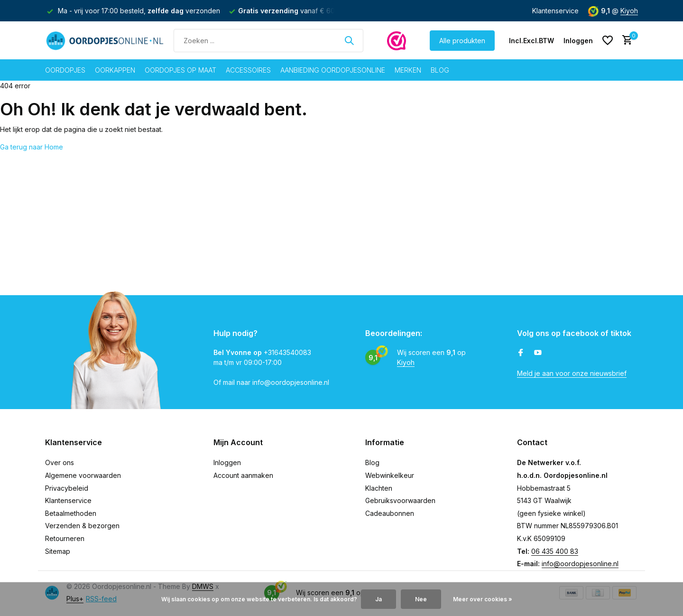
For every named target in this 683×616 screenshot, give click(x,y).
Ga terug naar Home (32, 147)
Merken (408, 70)
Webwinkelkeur (390, 475)
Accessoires (248, 70)
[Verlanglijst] (608, 40)
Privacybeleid (67, 488)
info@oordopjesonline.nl (580, 564)
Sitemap (58, 551)
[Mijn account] (578, 41)
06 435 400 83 (555, 551)
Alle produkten (462, 41)
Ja (378, 599)
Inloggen (227, 462)
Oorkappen (115, 70)
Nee (421, 599)
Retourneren (65, 538)
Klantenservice (555, 11)
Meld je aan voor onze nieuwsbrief (572, 373)
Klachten (379, 488)
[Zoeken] (268, 41)
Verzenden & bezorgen (82, 526)
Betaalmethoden (71, 513)
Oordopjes (65, 70)
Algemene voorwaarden (83, 475)
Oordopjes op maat (180, 70)
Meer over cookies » (483, 599)
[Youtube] (538, 353)
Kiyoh (629, 11)
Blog (440, 70)
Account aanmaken (243, 475)
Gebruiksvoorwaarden (400, 500)
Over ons (60, 462)
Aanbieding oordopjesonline (333, 70)
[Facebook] (521, 353)
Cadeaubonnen (390, 513)
